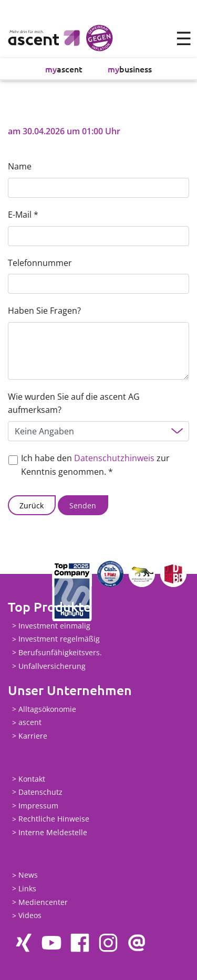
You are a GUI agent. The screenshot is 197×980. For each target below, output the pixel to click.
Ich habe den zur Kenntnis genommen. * (95, 465)
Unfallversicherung (52, 666)
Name (20, 166)
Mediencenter (43, 902)
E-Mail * (23, 215)
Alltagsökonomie (47, 709)
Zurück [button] (32, 505)
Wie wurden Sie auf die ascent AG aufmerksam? (74, 403)
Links (27, 888)
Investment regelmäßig (59, 639)
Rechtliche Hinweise (54, 819)
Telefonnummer (40, 263)
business (130, 69)
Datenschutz (40, 792)
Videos (30, 916)
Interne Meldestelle (53, 832)
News (28, 875)
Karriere (33, 736)
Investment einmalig (54, 626)
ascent (64, 69)
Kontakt (32, 779)
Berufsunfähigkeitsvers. (60, 652)
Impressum (38, 806)
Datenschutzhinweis (114, 458)
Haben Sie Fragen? (44, 311)
